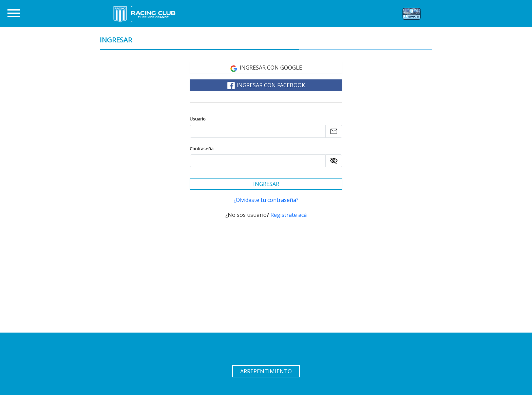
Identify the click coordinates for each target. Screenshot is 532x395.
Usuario (198, 119)
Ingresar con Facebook (266, 86)
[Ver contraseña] (334, 161)
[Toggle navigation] (14, 14)
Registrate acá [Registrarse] (289, 215)
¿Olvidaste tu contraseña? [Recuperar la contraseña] (266, 200)
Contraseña (202, 149)
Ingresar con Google (266, 68)
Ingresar (266, 184)
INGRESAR (116, 40)
